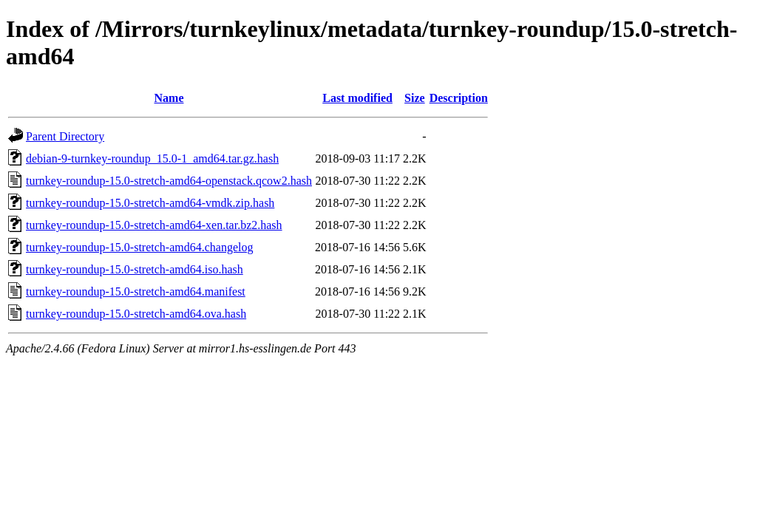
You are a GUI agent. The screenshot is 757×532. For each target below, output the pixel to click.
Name (169, 98)
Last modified (357, 98)
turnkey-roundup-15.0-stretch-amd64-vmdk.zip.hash (150, 203)
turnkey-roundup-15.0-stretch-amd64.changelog (139, 247)
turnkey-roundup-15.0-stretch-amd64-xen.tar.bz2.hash (154, 225)
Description (459, 98)
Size (415, 98)
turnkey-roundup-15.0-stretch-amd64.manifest (136, 291)
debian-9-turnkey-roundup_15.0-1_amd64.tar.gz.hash (152, 158)
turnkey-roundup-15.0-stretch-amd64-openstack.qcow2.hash (169, 181)
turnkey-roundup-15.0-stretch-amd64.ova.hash (136, 314)
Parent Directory (65, 136)
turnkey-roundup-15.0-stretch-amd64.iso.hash (135, 269)
